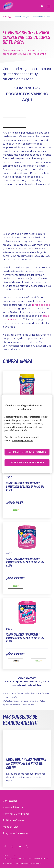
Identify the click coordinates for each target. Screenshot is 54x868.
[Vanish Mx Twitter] (27, 847)
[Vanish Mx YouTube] (20, 847)
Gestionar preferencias (27, 463)
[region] (27, 434)
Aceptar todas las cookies (27, 452)
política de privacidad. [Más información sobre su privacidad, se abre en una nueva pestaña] (22, 440)
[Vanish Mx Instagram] (12, 847)
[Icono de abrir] (42, 6)
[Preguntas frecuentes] (16, 833)
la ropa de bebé (41, 305)
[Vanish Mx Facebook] (5, 847)
